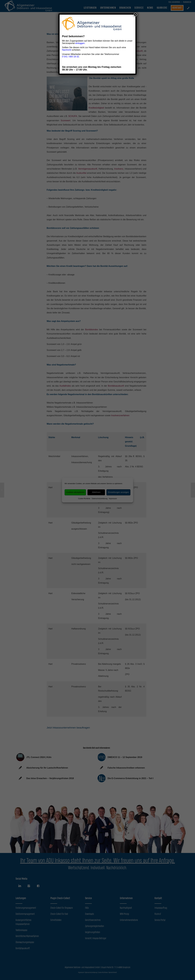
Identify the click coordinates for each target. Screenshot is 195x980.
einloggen (80, 43)
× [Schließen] (135, 15)
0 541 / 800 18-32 (70, 57)
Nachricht (67, 50)
